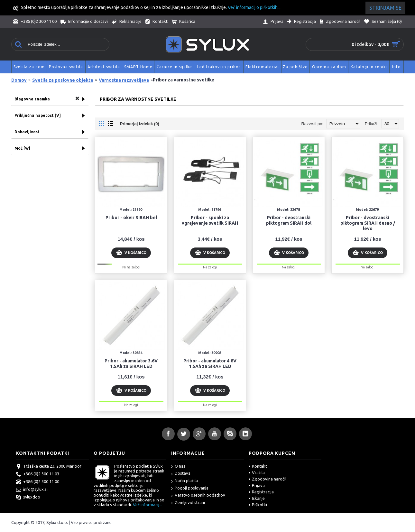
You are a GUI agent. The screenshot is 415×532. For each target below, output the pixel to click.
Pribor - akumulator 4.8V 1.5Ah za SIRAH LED (210, 364)
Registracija (261, 492)
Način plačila (184, 481)
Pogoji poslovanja (190, 488)
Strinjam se (385, 8)
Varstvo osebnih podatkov (198, 495)
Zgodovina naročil (267, 479)
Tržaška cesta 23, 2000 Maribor (49, 467)
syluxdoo (28, 498)
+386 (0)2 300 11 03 (38, 474)
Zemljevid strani (188, 503)
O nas (178, 467)
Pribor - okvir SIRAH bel (131, 218)
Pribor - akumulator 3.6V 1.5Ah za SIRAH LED (131, 364)
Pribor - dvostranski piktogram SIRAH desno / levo (368, 223)
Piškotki (258, 505)
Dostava (181, 474)
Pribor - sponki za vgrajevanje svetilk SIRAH (210, 220)
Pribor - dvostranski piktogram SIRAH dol (289, 220)
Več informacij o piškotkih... (254, 7)
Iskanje (257, 498)
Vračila (257, 472)
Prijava (257, 485)
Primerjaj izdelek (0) (140, 124)
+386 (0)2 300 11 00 (38, 482)
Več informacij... (148, 505)
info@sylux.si (32, 490)
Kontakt (258, 466)
